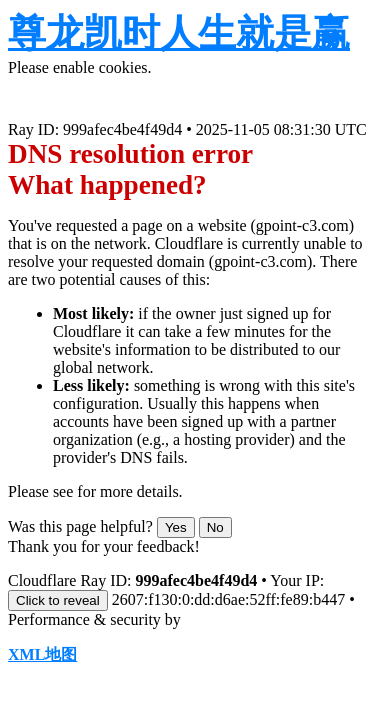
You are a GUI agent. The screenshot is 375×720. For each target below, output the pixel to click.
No (215, 527)
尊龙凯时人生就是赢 (179, 33)
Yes (176, 527)
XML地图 (42, 654)
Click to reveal (58, 600)
